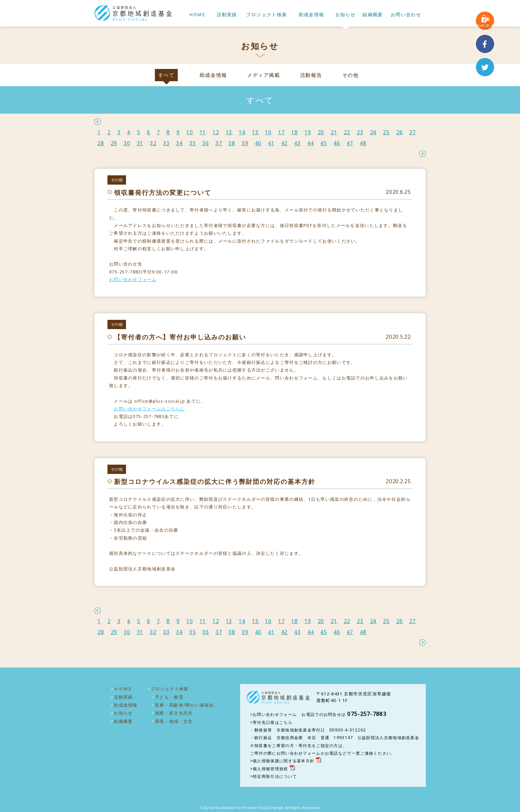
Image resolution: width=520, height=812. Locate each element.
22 (347, 132)
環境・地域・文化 (174, 721)
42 (285, 143)
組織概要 (373, 15)
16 (268, 132)
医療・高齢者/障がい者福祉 (184, 705)
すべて (166, 75)
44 (311, 143)
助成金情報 (312, 15)
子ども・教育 (169, 697)
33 (166, 143)
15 (255, 132)
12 (216, 132)
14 (242, 132)
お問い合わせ (406, 15)
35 (193, 143)
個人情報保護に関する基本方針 (284, 761)
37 (219, 143)
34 (179, 143)
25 (386, 132)
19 (308, 132)
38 (232, 143)
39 (245, 143)
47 (350, 143)
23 (360, 132)
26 (400, 132)
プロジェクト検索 (266, 15)
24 (373, 132)
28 (101, 143)
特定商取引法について (275, 776)
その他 (351, 75)
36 (206, 143)
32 (153, 143)
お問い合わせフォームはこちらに (149, 409)
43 (297, 143)
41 (271, 143)
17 (282, 132)
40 (258, 143)
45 (324, 143)
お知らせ (346, 15)
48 (363, 143)
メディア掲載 (263, 75)
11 (203, 132)
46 (337, 143)
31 (140, 143)
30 (127, 143)
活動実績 (227, 15)
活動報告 (311, 75)
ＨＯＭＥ (197, 15)
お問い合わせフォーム (133, 279)
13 (229, 132)
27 (413, 132)
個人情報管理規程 (270, 769)
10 (190, 132)
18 (294, 132)
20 (321, 132)
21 (334, 132)
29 (114, 143)
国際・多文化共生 (174, 713)
